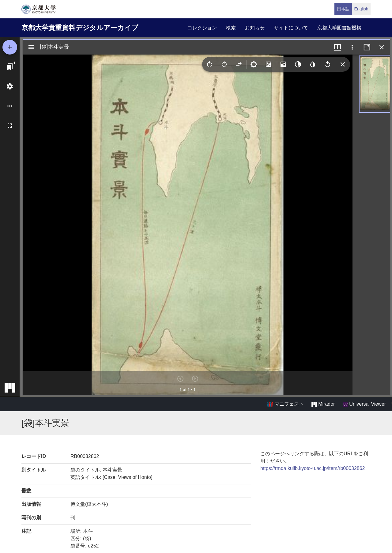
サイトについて (291, 28)
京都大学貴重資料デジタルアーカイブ (80, 28)
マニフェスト (285, 404)
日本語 (343, 9)
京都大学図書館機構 (339, 28)
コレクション (202, 28)
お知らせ (255, 28)
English (361, 9)
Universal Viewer (364, 404)
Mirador (323, 404)
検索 (231, 28)
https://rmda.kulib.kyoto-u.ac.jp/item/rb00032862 (313, 468)
